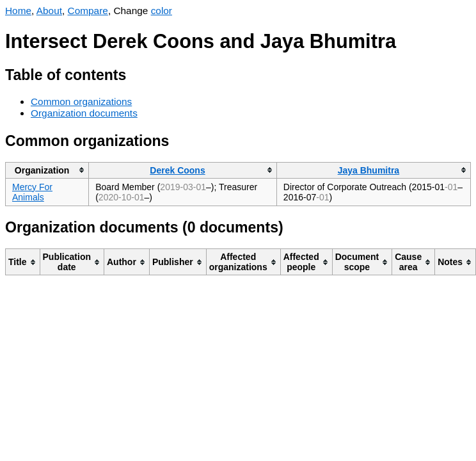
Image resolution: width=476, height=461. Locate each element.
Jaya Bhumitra (369, 170)
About (49, 11)
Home (18, 11)
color (162, 11)
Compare (88, 11)
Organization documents (84, 113)
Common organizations (81, 101)
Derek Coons (177, 170)
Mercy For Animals (32, 192)
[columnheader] (47, 170)
